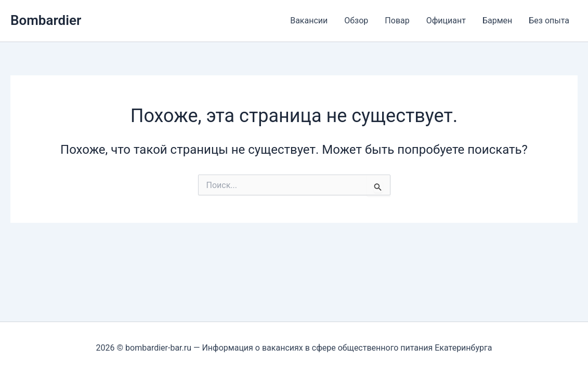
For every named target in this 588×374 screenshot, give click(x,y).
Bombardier (46, 20)
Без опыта (549, 21)
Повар (397, 21)
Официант (446, 21)
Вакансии (309, 21)
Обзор (356, 21)
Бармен (497, 21)
